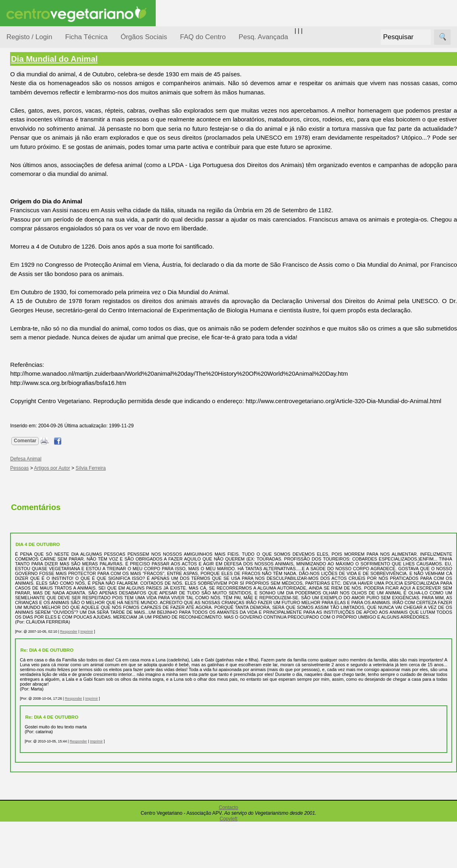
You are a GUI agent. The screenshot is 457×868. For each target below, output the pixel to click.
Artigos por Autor (122, 495)
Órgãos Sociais (144, 37)
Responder (139, 673)
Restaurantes (44, 433)
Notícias (27, 209)
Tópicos (17, 101)
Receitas (38, 312)
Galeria (35, 373)
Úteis (13, 410)
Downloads (41, 550)
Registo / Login (29, 37)
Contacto (228, 854)
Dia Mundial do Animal (125, 59)
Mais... (15, 501)
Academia (39, 361)
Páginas (17, 276)
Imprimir (157, 673)
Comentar (96, 468)
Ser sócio (39, 619)
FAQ (32, 524)
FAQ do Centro (203, 37)
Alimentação (33, 122)
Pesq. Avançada (264, 37)
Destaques (21, 745)
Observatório (33, 224)
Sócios (16, 595)
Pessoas (28, 240)
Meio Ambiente (36, 193)
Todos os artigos (48, 537)
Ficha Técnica (86, 37)
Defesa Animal (36, 162)
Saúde (25, 255)
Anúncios (38, 325)
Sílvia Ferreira (161, 495)
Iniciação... (31, 178)
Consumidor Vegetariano (32, 142)
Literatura (39, 387)
